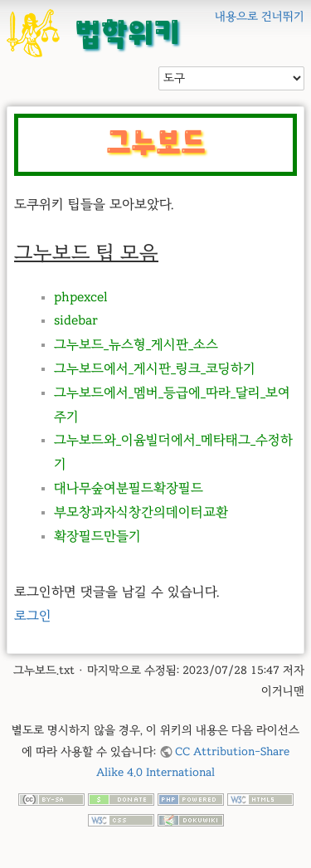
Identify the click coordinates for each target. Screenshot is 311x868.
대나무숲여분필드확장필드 (129, 488)
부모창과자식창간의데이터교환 (141, 512)
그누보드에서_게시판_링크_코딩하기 (155, 368)
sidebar (76, 320)
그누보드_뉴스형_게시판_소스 (136, 344)
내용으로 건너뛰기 (260, 17)
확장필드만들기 (97, 536)
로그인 (33, 616)
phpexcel (81, 297)
